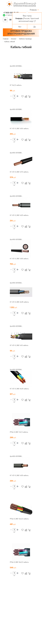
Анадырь (33, 10)
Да (35, 27)
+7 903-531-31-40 (11, 13)
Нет (20, 27)
